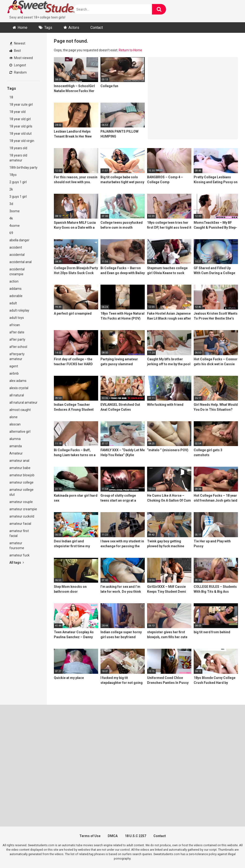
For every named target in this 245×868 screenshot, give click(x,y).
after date (17, 332)
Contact (97, 28)
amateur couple (21, 502)
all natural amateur (23, 402)
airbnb (14, 373)
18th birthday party (23, 168)
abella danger (19, 240)
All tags (17, 563)
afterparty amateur (17, 356)
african (15, 325)
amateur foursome (17, 546)
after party (17, 339)
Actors (74, 28)
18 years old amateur (18, 158)
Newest (18, 43)
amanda (16, 446)
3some (15, 211)
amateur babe (20, 468)
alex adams (18, 381)
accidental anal (20, 262)
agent (14, 366)
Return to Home (130, 50)
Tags (48, 28)
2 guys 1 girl (18, 182)
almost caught (20, 410)
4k (11, 218)
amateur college (21, 482)
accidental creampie (17, 272)
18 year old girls (21, 126)
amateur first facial (19, 533)
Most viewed (21, 58)
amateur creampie (23, 509)
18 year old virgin (22, 141)
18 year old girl (20, 119)
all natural (17, 395)
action (14, 281)
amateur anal (19, 461)
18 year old (17, 112)
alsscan (15, 424)
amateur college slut (21, 492)
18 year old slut (20, 134)
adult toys (17, 318)
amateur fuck (19, 555)
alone (13, 417)
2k (11, 189)
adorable (16, 296)
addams (15, 289)
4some (15, 226)
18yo (13, 175)
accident (16, 247)
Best (15, 51)
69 (11, 233)
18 (11, 97)
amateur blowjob (22, 475)
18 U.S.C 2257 (135, 836)
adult (13, 303)
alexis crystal (19, 388)
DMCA (113, 836)
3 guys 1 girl (18, 197)
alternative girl (20, 432)
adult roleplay (19, 310)
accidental (17, 255)
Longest (18, 65)
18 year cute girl (21, 104)
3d (11, 204)
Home (22, 28)
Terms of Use (90, 836)
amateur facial (20, 524)
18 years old (18, 148)
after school (18, 347)
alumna (15, 439)
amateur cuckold (22, 516)
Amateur (16, 453)
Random (18, 72)
